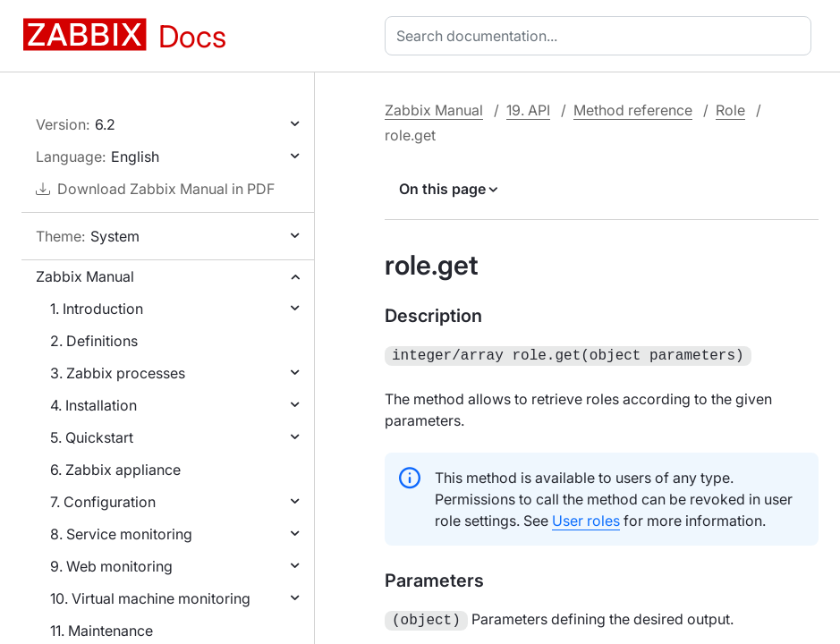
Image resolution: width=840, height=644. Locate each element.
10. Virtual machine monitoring (150, 598)
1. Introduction (97, 309)
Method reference (633, 110)
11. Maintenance (102, 631)
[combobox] (602, 36)
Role (730, 110)
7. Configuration (103, 502)
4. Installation (93, 405)
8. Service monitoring (121, 534)
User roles (586, 519)
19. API (528, 110)
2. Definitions (94, 341)
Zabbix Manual (85, 276)
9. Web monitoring (111, 566)
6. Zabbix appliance (115, 470)
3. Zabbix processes (118, 373)
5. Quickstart (92, 437)
